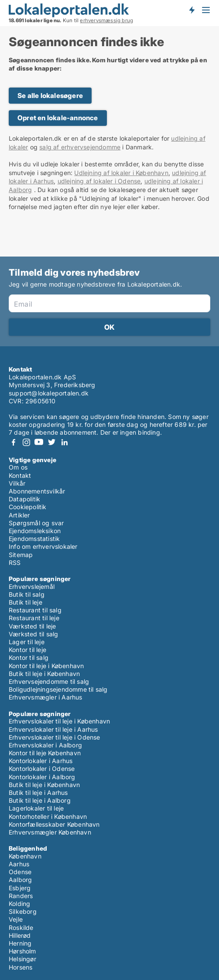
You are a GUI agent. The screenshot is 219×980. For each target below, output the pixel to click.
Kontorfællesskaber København (54, 824)
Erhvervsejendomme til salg (49, 681)
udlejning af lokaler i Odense (99, 181)
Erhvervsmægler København (50, 832)
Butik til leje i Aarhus (38, 792)
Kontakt (20, 475)
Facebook (14, 442)
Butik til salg (27, 594)
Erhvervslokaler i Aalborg (45, 745)
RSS (15, 563)
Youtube (39, 442)
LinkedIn (64, 442)
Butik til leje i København (44, 674)
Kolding (19, 904)
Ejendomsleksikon (35, 531)
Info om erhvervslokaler (43, 546)
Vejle (16, 919)
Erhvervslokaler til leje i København (59, 721)
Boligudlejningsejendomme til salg (58, 689)
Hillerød (20, 935)
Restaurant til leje (34, 618)
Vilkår (17, 483)
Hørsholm (22, 951)
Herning (20, 943)
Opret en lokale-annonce (58, 118)
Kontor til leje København (45, 753)
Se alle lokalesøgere (50, 96)
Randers (21, 896)
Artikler (19, 515)
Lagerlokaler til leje (36, 808)
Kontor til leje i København (46, 666)
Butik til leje (26, 602)
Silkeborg (23, 911)
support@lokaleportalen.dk (49, 393)
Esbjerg (20, 888)
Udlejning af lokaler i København (121, 173)
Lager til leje (27, 642)
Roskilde (21, 928)
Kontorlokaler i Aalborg (42, 777)
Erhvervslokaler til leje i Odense (55, 737)
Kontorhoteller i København (48, 816)
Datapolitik (24, 499)
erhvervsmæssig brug (106, 20)
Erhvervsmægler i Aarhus (46, 697)
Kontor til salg (29, 657)
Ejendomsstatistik (34, 539)
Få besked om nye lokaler (192, 10)
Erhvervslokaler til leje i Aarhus (53, 729)
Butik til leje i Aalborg (40, 800)
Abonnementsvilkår (37, 491)
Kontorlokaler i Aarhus (41, 761)
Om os (18, 467)
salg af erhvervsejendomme (80, 147)
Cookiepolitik (28, 507)
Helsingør (22, 959)
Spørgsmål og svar (36, 523)
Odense (20, 872)
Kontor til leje (27, 650)
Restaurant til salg (35, 610)
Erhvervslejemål (32, 586)
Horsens (21, 967)
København (25, 856)
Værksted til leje (32, 626)
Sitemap (21, 555)
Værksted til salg (33, 634)
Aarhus (19, 864)
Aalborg (20, 880)
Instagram (26, 442)
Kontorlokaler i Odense (42, 769)
